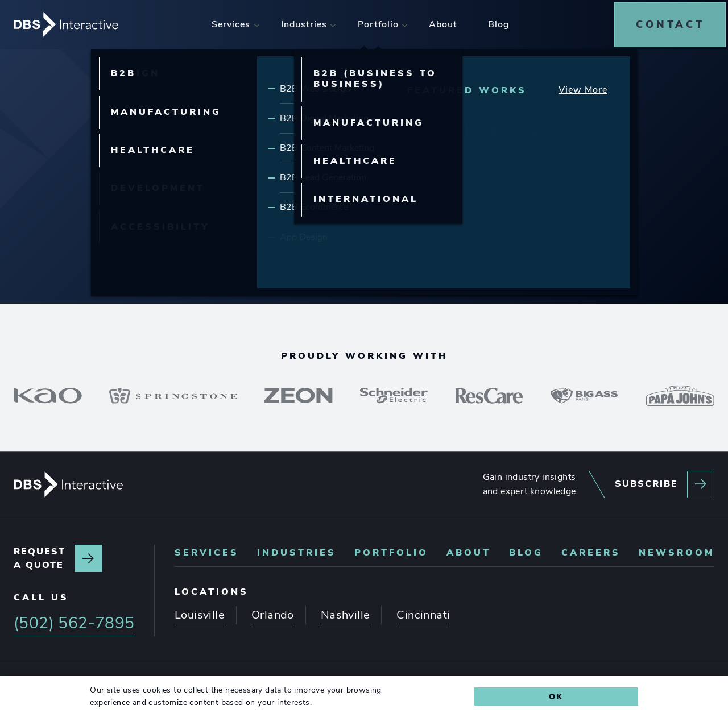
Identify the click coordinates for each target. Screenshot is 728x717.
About (469, 549)
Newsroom (677, 549)
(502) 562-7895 (463, 246)
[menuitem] (233, 22)
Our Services (169, 177)
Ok (556, 697)
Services (207, 549)
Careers (591, 549)
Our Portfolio (417, 177)
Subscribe (646, 480)
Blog (526, 549)
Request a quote (40, 555)
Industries (297, 549)
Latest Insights (549, 177)
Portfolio (391, 549)
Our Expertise (291, 177)
